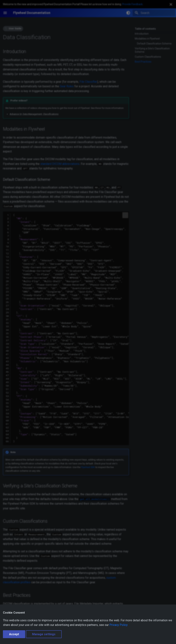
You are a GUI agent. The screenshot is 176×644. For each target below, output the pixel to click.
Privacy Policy (119, 625)
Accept (14, 634)
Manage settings (44, 634)
